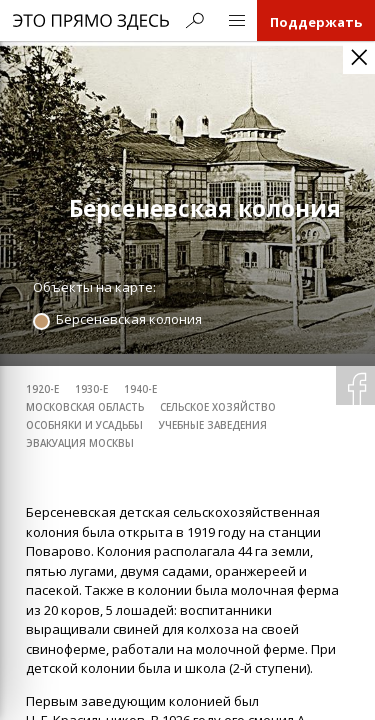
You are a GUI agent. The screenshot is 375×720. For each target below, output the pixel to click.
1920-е (42, 389)
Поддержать (316, 22)
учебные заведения (213, 425)
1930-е (91, 389)
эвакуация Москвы (80, 443)
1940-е (140, 389)
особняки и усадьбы (84, 425)
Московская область (85, 407)
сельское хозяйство (218, 407)
